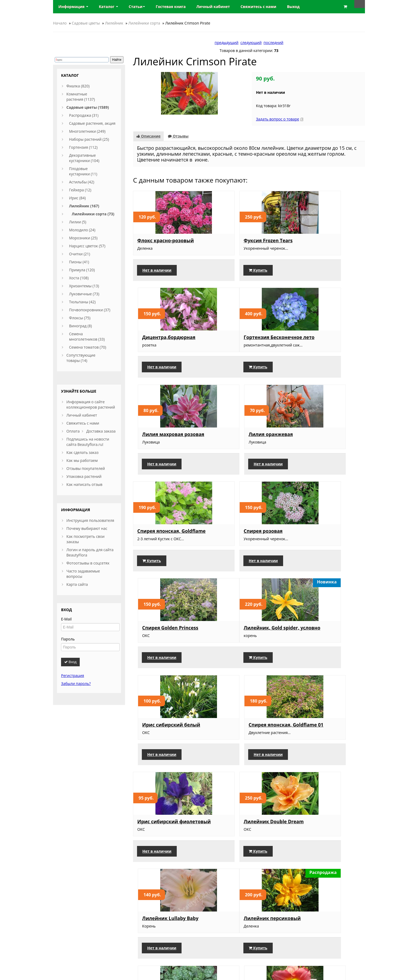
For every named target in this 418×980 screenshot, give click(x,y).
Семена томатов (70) (88, 347)
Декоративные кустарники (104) (84, 158)
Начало (60, 23)
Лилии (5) (78, 222)
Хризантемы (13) (84, 286)
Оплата (73, 431)
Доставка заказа (101, 431)
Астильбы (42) (82, 182)
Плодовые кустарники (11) (83, 171)
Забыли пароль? (76, 683)
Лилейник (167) (84, 206)
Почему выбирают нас (87, 528)
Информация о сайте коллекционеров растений (91, 404)
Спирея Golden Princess (324, 437)
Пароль (68, 639)
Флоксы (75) (80, 318)
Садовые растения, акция (92, 123)
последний (274, 43)
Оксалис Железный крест (169, 845)
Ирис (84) (77, 198)
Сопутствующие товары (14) (81, 358)
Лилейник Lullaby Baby (324, 638)
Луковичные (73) (84, 294)
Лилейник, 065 (314, 739)
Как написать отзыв (84, 484)
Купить (231, 270)
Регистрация (73, 675)
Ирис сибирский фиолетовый (158, 641)
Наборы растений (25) (89, 139)
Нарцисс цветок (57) (87, 246)
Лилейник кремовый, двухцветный (243, 848)
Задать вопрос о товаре (278, 119)
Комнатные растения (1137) (81, 97)
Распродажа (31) (84, 115)
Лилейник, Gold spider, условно (165, 540)
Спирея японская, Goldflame (159, 439)
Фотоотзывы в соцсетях (88, 563)
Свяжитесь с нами (83, 423)
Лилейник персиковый (166, 739)
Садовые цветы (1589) (88, 107)
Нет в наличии (157, 270)
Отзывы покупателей (86, 468)
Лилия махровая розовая (248, 336)
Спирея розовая (236, 437)
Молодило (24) (82, 230)
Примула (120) (82, 270)
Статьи (137, 7)
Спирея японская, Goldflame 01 (317, 540)
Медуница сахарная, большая (242, 741)
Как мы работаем (82, 460)
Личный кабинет (82, 415)
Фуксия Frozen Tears (241, 240)
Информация (73, 7)
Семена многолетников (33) (87, 336)
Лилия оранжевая (318, 336)
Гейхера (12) (80, 190)
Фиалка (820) (78, 86)
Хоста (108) (79, 278)
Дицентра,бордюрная (323, 240)
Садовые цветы (86, 23)
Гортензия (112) (83, 147)
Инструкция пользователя (90, 520)
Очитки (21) (80, 254)
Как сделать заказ (82, 452)
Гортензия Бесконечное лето (166, 338)
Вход (70, 662)
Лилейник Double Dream (246, 638)
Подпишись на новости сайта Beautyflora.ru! (88, 442)
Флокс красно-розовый (166, 240)
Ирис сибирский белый (245, 537)
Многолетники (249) (87, 131)
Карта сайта (77, 584)
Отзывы (178, 136)
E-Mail (66, 619)
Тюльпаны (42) (82, 302)
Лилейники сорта (144, 23)
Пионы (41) (79, 262)
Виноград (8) (81, 326)
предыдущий (226, 43)
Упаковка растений (84, 476)
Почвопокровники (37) (90, 310)
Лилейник (114, 23)
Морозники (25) (83, 238)
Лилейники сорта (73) (93, 214)
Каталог (108, 7)
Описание (148, 136)
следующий (251, 43)
